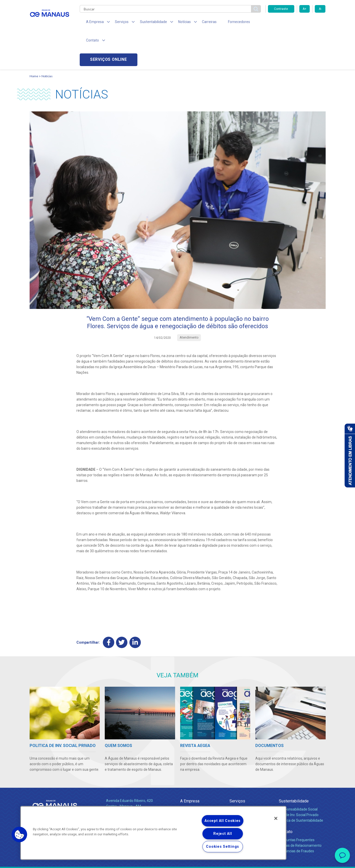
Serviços (237, 764)
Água (234, 773)
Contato (286, 795)
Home (34, 39)
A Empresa (190, 764)
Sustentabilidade (294, 764)
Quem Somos (191, 773)
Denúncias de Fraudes (296, 814)
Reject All (223, 834)
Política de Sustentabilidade (301, 784)
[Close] (276, 818)
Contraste (281, 9)
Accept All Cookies (223, 821)
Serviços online (297, 23)
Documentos (240, 789)
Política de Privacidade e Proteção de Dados (178, 860)
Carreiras (198, 23)
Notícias (47, 39)
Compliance (190, 778)
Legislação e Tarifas (245, 784)
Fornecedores (225, 23)
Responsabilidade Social (298, 773)
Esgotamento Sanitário (248, 778)
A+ (305, 9)
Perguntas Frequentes (297, 803)
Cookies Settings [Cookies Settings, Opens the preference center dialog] (223, 847)
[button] (19, 835)
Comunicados (191, 798)
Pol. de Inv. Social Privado (299, 778)
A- (320, 9)
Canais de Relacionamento (300, 809)
